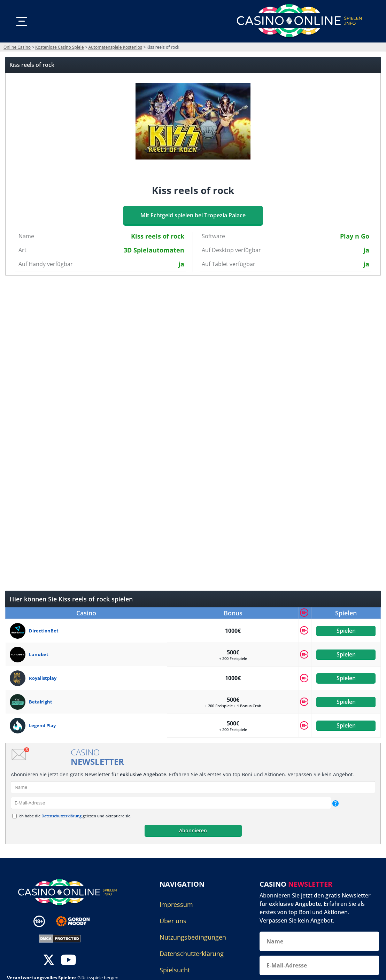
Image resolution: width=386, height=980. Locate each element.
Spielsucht (175, 970)
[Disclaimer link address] (78, 921)
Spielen (346, 631)
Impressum (176, 904)
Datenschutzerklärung (61, 816)
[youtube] (68, 960)
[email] (171, 803)
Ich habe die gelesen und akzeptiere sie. (75, 816)
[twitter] (49, 960)
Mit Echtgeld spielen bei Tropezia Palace (193, 215)
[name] (193, 787)
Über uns (173, 921)
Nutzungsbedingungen (193, 937)
